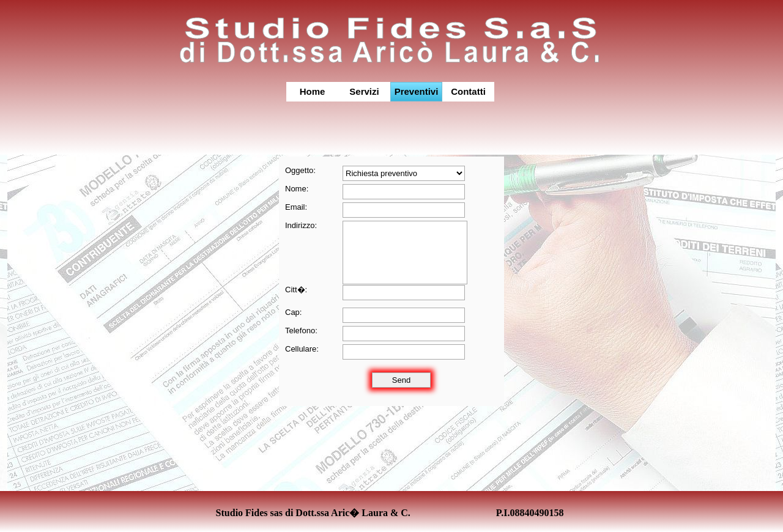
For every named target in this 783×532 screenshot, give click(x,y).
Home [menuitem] (313, 91)
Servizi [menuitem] (364, 91)
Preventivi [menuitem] (417, 91)
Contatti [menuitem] (468, 91)
